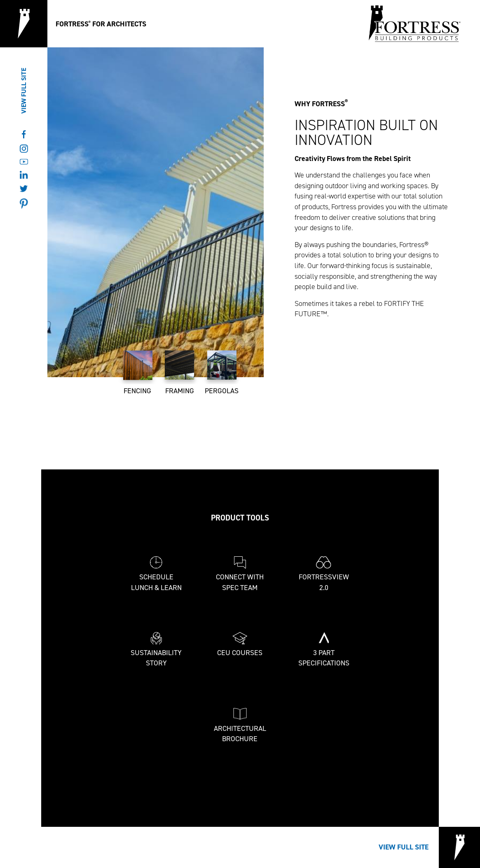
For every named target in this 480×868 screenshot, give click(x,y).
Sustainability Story (156, 650)
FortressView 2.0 (324, 574)
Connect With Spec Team (240, 574)
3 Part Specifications (324, 650)
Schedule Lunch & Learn (156, 574)
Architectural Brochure (240, 726)
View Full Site (24, 91)
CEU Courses (240, 645)
